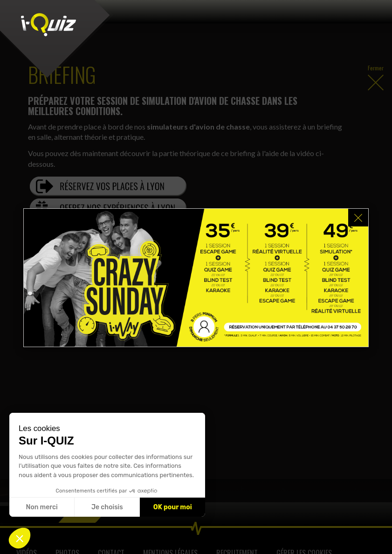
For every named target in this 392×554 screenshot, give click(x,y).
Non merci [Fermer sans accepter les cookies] (41, 507)
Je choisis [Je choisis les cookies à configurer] (107, 507)
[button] (20, 538)
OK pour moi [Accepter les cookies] (173, 507)
